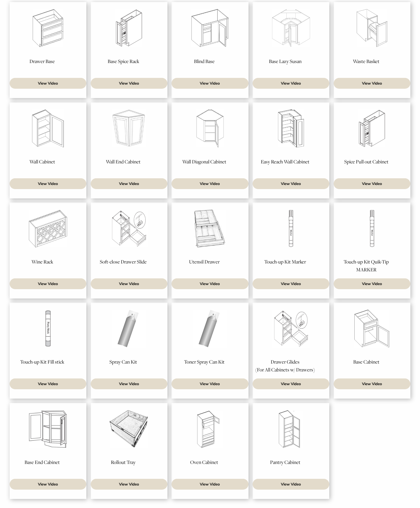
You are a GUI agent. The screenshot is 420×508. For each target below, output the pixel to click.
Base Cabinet (366, 362)
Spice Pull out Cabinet (366, 162)
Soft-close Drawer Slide (123, 262)
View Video (48, 83)
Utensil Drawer (204, 262)
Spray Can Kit (123, 362)
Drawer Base (42, 61)
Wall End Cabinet (123, 162)
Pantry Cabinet (285, 462)
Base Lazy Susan (285, 61)
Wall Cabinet (42, 162)
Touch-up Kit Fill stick (42, 362)
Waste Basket (366, 61)
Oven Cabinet (204, 462)
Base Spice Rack (123, 61)
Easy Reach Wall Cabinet (285, 162)
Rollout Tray (123, 462)
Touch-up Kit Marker (285, 262)
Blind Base (204, 61)
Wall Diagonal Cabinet (204, 162)
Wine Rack (42, 262)
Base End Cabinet (42, 462)
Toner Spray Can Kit (204, 362)
